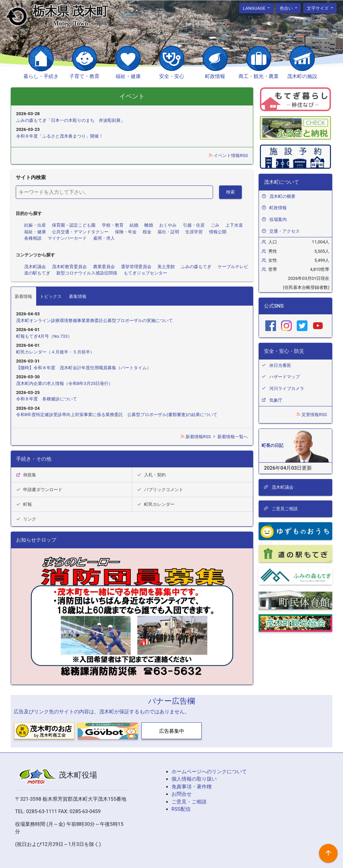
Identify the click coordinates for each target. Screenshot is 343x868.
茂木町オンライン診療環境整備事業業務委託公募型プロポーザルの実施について (94, 321)
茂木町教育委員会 (69, 267)
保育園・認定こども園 (74, 225)
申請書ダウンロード (39, 490)
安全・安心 (172, 76)
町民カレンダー (156, 504)
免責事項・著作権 (192, 787)
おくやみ (168, 225)
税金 (147, 232)
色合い (287, 8)
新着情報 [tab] (23, 296)
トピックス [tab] (51, 296)
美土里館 (166, 267)
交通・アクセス (285, 231)
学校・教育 (113, 225)
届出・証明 (168, 232)
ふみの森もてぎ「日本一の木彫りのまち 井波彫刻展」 (71, 120)
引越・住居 (194, 225)
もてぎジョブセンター (145, 273)
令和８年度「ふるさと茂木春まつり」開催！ (60, 136)
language (255, 8)
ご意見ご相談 (281, 509)
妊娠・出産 (35, 225)
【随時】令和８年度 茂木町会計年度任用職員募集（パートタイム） (84, 368)
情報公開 (218, 232)
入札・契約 (151, 475)
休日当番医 (280, 365)
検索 (230, 192)
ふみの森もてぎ (196, 267)
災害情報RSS (312, 415)
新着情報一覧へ (230, 437)
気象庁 (276, 400)
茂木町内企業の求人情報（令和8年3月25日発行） (64, 383)
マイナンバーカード (67, 238)
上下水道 (234, 225)
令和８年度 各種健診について (47, 399)
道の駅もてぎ (37, 273)
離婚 (149, 225)
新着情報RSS (196, 437)
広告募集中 (172, 731)
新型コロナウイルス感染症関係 (87, 273)
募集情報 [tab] (78, 296)
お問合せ (182, 794)
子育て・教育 (84, 76)
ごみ (215, 225)
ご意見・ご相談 (189, 802)
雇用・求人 (104, 238)
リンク (26, 519)
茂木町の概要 (282, 196)
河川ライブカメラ (287, 388)
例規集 (26, 475)
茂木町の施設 (302, 76)
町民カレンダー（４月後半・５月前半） (55, 352)
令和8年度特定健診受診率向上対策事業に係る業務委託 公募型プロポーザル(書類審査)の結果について (117, 415)
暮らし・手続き (41, 76)
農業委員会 (104, 267)
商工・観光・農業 (259, 76)
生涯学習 (194, 232)
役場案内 (278, 219)
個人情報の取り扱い (194, 779)
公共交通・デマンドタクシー (80, 232)
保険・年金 (126, 232)
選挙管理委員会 (136, 267)
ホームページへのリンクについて (209, 772)
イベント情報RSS (228, 155)
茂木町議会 (35, 267)
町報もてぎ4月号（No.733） (44, 336)
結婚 (134, 225)
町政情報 (215, 76)
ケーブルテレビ (233, 267)
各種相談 (33, 238)
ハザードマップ (285, 377)
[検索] (114, 192)
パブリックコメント (160, 490)
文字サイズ (318, 8)
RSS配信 (181, 809)
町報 (24, 504)
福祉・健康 (128, 76)
